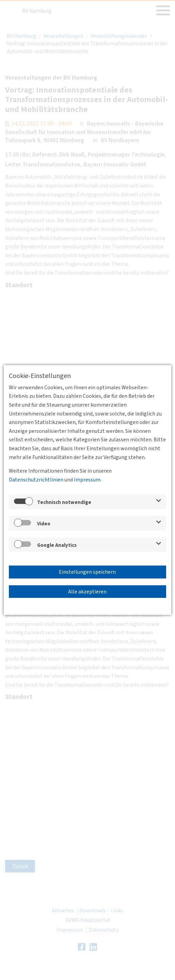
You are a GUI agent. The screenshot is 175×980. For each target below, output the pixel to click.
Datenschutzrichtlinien (36, 480)
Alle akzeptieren (87, 592)
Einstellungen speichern (87, 572)
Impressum (87, 480)
